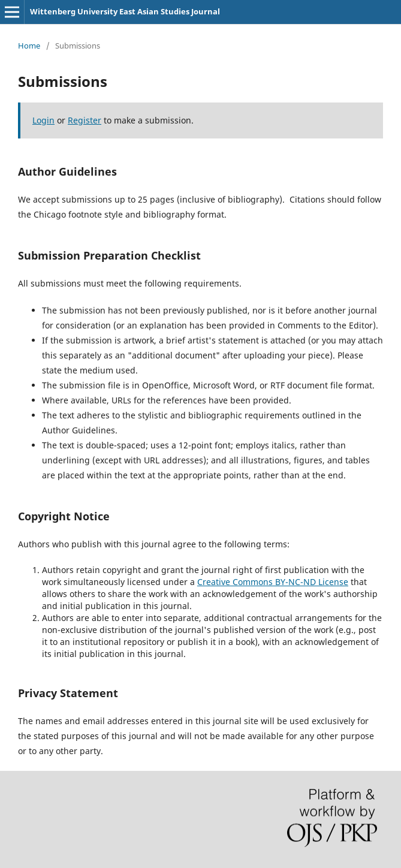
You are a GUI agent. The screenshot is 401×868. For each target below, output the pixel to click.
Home (29, 46)
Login (43, 120)
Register (85, 120)
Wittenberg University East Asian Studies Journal (125, 11)
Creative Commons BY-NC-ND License (273, 582)
